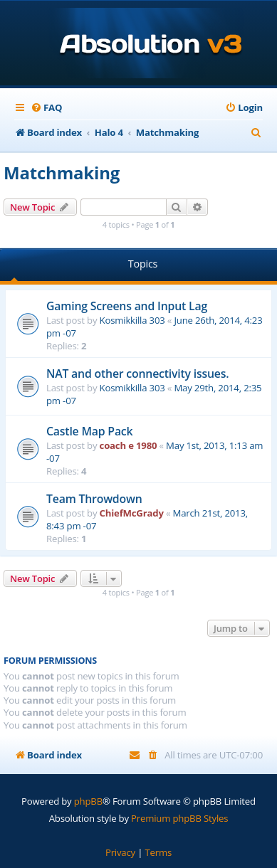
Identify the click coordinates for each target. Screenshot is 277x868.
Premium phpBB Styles (179, 818)
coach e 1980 (129, 445)
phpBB (88, 801)
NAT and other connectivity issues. (137, 374)
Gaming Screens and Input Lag (127, 306)
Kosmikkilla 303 (132, 320)
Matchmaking (62, 173)
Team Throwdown (94, 499)
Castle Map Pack (89, 431)
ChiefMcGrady (132, 513)
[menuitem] (46, 108)
